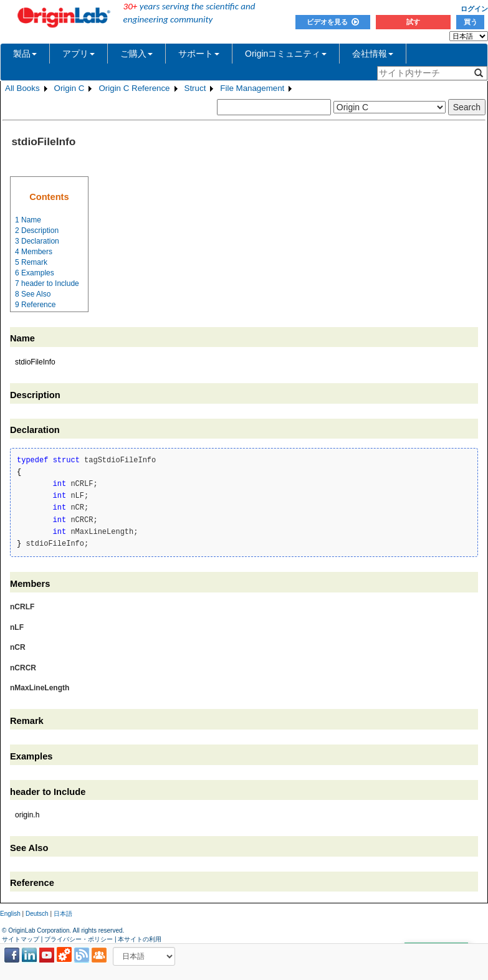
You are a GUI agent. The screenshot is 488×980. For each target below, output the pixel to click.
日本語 (63, 914)
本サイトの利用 (140, 939)
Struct (195, 88)
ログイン (474, 9)
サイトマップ (21, 939)
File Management (252, 88)
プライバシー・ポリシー (79, 939)
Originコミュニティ (286, 54)
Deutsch (37, 914)
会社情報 (373, 54)
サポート (199, 54)
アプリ (79, 54)
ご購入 (136, 54)
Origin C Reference (134, 88)
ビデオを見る (333, 22)
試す (413, 22)
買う (471, 22)
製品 (25, 54)
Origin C (69, 88)
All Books (22, 88)
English (10, 914)
